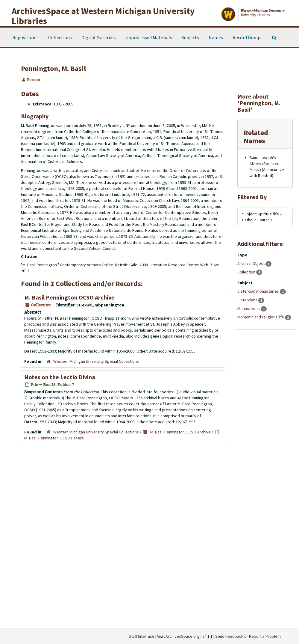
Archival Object (251, 263)
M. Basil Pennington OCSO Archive (69, 297)
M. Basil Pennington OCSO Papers (54, 438)
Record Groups (248, 37)
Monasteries (249, 309)
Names (216, 37)
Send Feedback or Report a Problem (248, 636)
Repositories (25, 37)
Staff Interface (142, 636)
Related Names (256, 136)
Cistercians (248, 300)
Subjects (190, 37)
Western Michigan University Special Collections (96, 361)
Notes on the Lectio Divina (60, 377)
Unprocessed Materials (149, 37)
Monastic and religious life (261, 317)
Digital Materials (99, 37)
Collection (247, 272)
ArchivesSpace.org (183, 636)
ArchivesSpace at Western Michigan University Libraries (103, 16)
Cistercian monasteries (259, 291)
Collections (60, 37)
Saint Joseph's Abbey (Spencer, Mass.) (265, 164)
